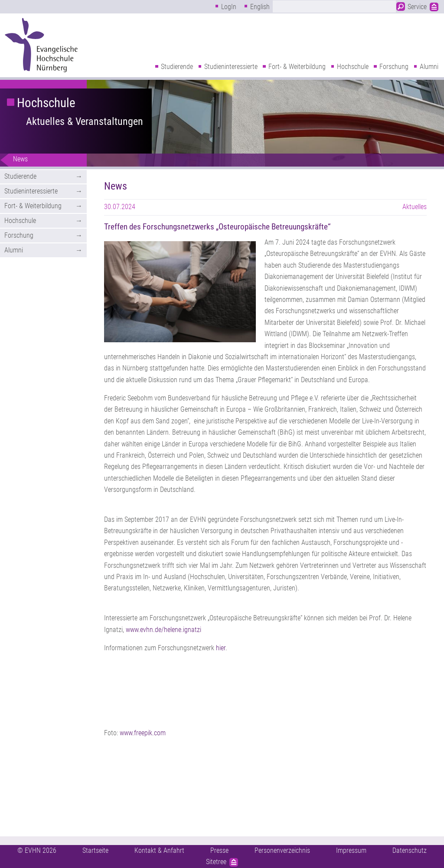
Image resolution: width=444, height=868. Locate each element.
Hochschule (353, 67)
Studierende (177, 67)
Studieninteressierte (231, 67)
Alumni (429, 67)
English (260, 7)
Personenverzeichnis (282, 850)
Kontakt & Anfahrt (159, 850)
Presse (219, 850)
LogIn (229, 7)
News (20, 159)
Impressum (351, 850)
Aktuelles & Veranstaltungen (85, 121)
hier (221, 648)
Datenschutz (410, 850)
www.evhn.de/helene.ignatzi (163, 630)
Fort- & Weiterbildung (297, 67)
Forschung (394, 67)
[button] (180, 292)
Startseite (95, 850)
